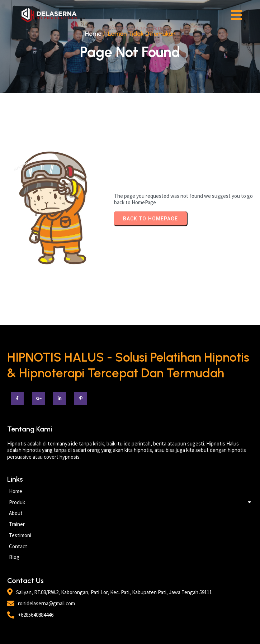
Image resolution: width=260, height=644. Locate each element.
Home (93, 34)
